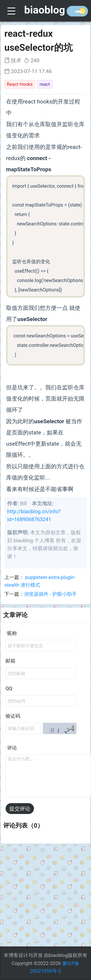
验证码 (13, 716)
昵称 (12, 633)
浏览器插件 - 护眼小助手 (50, 594)
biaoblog (45, 10)
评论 (12, 748)
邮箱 (10, 661)
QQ (9, 688)
